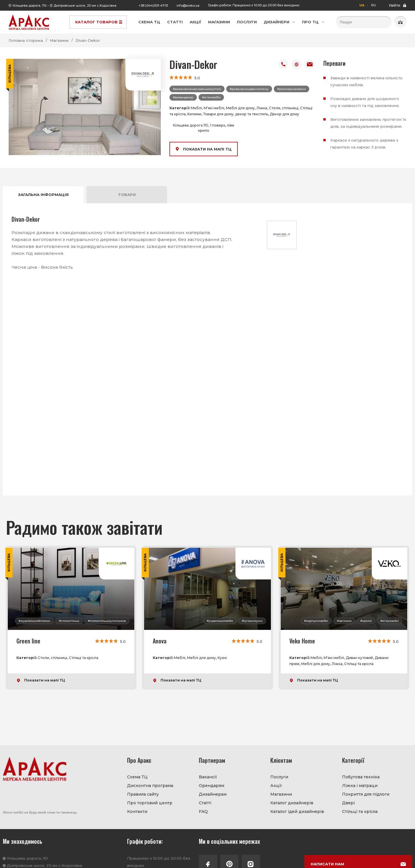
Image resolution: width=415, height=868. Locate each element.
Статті (175, 22)
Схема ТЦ (149, 22)
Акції (195, 22)
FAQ (203, 811)
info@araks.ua (188, 5)
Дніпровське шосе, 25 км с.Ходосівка (85, 5)
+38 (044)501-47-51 (153, 5)
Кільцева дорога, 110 (30, 5)
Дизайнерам (213, 794)
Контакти (137, 811)
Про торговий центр (150, 803)
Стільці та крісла (360, 811)
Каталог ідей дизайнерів (297, 811)
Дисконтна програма (150, 786)
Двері (348, 803)
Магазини (219, 22)
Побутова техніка (361, 777)
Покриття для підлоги (366, 794)
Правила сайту (143, 794)
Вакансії (208, 777)
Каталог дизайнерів (292, 803)
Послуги (247, 22)
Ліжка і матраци (360, 786)
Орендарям (212, 786)
